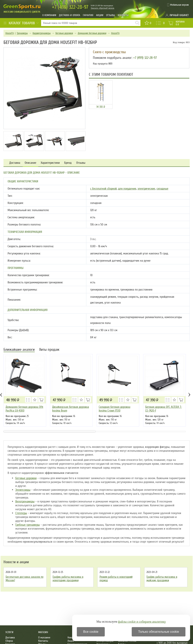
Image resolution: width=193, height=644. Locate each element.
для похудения (127, 189)
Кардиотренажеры (42, 33)
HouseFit (10, 33)
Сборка (9, 641)
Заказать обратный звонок (103, 8)
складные (162, 189)
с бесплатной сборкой (103, 189)
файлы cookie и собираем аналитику (142, 622)
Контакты (123, 15)
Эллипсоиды (23, 490)
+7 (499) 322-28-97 (145, 58)
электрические (146, 189)
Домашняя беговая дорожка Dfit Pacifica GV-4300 (24, 409)
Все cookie (91, 632)
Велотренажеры (25, 501)
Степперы (21, 513)
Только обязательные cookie (159, 632)
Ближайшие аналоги (19, 350)
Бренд (68, 163)
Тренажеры (22, 33)
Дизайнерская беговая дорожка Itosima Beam (71, 409)
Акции (100, 15)
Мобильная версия (179, 5)
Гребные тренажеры (28, 525)
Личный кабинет (179, 15)
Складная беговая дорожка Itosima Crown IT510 (115, 409)
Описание (30, 163)
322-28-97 (70, 7)
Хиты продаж (49, 350)
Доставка (15, 163)
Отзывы (111, 15)
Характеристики (50, 163)
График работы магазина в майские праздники (162, 579)
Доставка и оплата (70, 15)
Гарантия (88, 15)
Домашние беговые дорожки (92, 33)
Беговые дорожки (64, 33)
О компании (49, 15)
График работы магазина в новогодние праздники (68, 579)
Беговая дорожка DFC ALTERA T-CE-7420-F (164, 409)
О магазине (44, 637)
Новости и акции (16, 562)
